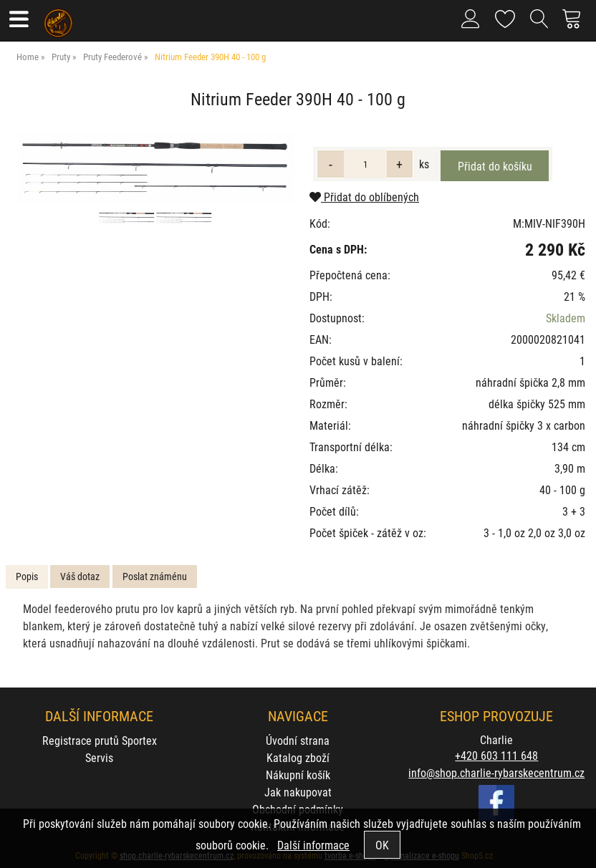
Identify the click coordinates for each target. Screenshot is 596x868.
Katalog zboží (298, 757)
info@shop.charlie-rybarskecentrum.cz (496, 772)
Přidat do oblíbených (364, 197)
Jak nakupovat (298, 792)
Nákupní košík (298, 775)
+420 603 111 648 (496, 755)
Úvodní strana (298, 740)
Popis (27, 576)
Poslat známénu (155, 576)
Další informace (313, 845)
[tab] (27, 577)
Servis (99, 757)
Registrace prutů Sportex (100, 740)
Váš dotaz (80, 576)
